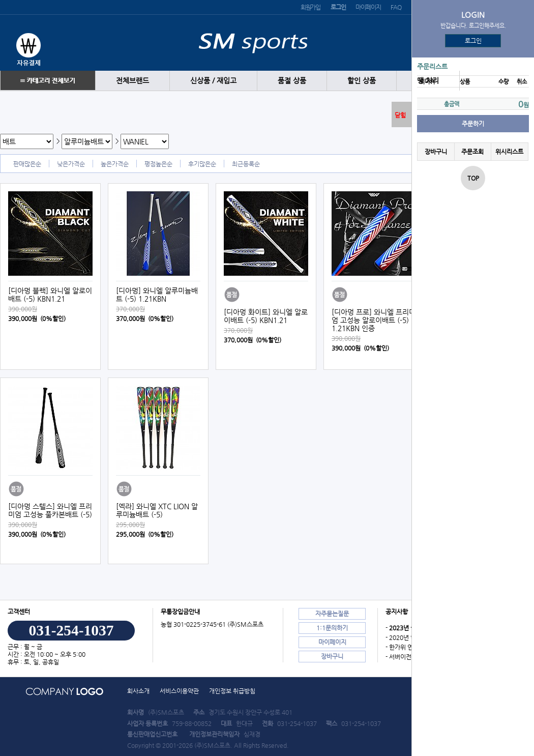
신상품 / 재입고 (213, 81)
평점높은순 (158, 164)
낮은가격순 (71, 164)
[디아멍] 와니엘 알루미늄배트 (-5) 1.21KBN (157, 295)
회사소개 (138, 691)
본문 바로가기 (0, 0)
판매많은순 (27, 164)
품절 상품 (292, 81)
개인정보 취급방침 (232, 691)
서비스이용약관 (179, 691)
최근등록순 (246, 164)
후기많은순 (202, 164)
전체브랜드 (132, 81)
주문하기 (473, 124)
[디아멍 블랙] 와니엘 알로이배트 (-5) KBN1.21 (50, 295)
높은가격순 (115, 164)
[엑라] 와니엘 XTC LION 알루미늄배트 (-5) (157, 510)
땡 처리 (428, 81)
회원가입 (310, 7)
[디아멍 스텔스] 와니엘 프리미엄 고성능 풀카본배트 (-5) (50, 510)
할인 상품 (362, 81)
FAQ (396, 7)
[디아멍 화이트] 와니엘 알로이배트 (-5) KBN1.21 (266, 316)
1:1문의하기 (332, 628)
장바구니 (436, 152)
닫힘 (400, 115)
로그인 (473, 41)
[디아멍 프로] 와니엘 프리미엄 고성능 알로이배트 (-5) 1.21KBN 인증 (374, 320)
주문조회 (472, 152)
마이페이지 (368, 7)
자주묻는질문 (332, 614)
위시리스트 (509, 152)
